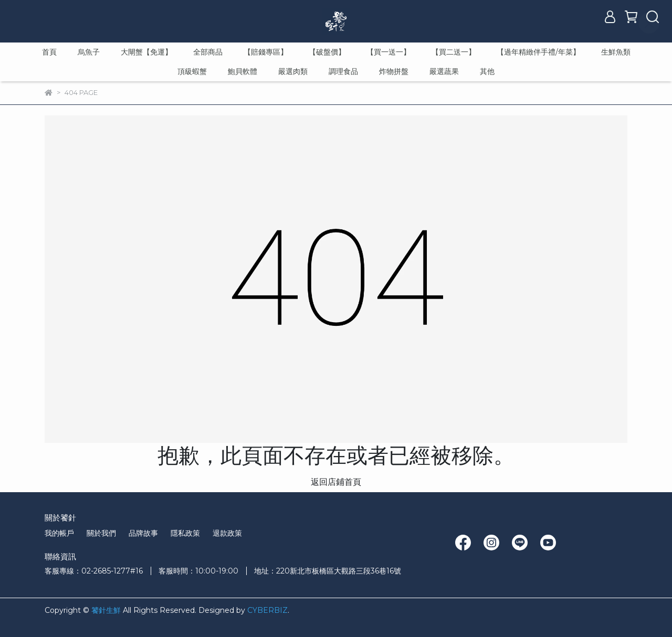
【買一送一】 (388, 52)
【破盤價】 (327, 52)
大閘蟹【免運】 (146, 52)
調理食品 (343, 71)
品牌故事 (143, 533)
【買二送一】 (454, 52)
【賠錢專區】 (266, 52)
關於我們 (101, 533)
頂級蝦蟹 (192, 71)
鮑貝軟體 (243, 71)
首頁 (49, 52)
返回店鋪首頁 (336, 482)
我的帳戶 (59, 533)
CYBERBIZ (267, 610)
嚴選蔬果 (444, 71)
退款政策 (227, 533)
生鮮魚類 (616, 52)
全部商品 (208, 52)
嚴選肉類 (293, 71)
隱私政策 (185, 533)
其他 (487, 71)
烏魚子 (89, 52)
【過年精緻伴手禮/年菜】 (538, 52)
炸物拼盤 (394, 71)
